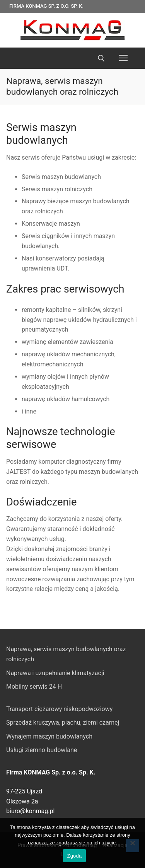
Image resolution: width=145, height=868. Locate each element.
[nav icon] (123, 58)
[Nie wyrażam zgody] (133, 846)
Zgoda (74, 856)
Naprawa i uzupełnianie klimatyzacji (55, 673)
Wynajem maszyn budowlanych (49, 736)
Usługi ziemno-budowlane (42, 750)
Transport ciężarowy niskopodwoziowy (59, 709)
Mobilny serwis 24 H (34, 687)
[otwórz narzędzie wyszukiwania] (101, 58)
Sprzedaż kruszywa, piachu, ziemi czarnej (63, 722)
